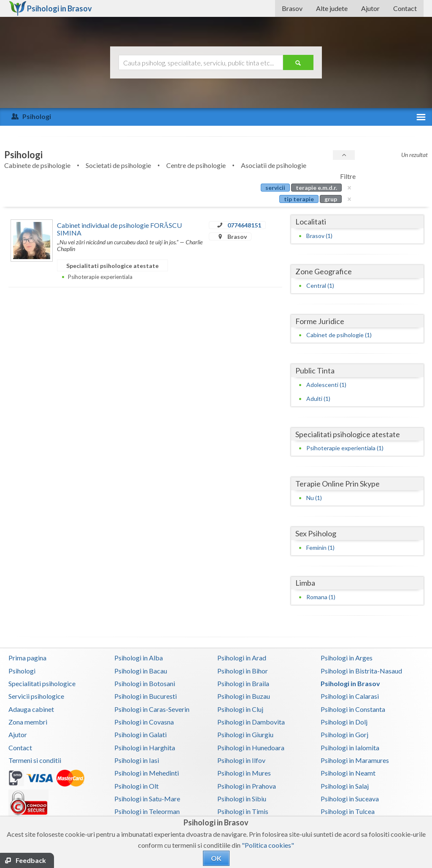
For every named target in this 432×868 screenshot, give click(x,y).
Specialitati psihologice (42, 683)
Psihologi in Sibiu (242, 799)
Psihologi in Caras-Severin (152, 709)
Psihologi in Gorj (344, 734)
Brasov (292, 8)
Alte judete (332, 8)
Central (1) (320, 285)
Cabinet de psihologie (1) (339, 335)
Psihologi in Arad (242, 658)
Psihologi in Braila (243, 683)
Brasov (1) (319, 236)
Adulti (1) (318, 399)
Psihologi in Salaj (345, 786)
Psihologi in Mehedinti (147, 773)
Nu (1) (314, 498)
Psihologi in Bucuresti (146, 696)
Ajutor (370, 8)
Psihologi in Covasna (144, 722)
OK (216, 858)
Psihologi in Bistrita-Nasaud (361, 671)
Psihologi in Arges (347, 658)
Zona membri (28, 722)
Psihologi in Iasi (137, 760)
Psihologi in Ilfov (241, 760)
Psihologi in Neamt (348, 773)
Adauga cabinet (31, 709)
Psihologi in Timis (243, 811)
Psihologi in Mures (244, 773)
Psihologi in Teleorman (147, 811)
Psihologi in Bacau (141, 671)
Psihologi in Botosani (145, 683)
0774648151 (244, 225)
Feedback (31, 860)
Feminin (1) (320, 548)
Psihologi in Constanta (353, 709)
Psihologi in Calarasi (350, 696)
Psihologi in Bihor (243, 671)
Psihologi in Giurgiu (245, 734)
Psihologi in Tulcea (348, 811)
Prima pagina (27, 658)
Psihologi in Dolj (344, 722)
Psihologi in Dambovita (251, 722)
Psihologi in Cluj (240, 709)
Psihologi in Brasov (350, 683)
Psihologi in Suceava (350, 799)
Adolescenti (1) (326, 385)
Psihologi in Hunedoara (251, 748)
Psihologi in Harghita (145, 748)
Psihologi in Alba (139, 658)
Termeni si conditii (35, 760)
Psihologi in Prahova (247, 786)
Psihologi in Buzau (244, 696)
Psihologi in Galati (140, 734)
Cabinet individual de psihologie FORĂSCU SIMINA (119, 229)
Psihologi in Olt (136, 786)
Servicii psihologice (36, 696)
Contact (405, 8)
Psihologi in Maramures (355, 760)
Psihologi (22, 671)
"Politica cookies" (268, 845)
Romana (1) (321, 597)
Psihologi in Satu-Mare (147, 799)
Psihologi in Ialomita (350, 748)
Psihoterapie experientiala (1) (345, 448)
